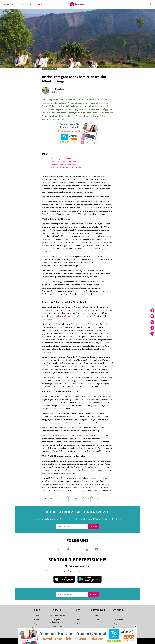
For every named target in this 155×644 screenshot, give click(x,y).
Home (7, 4)
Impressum (118, 624)
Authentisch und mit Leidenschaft (64, 164)
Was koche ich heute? (57, 616)
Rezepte (15, 4)
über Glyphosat (64, 316)
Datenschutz (118, 620)
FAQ (78, 616)
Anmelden (94, 527)
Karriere (98, 624)
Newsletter (77, 624)
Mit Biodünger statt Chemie (61, 159)
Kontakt (77, 620)
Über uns (98, 616)
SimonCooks (60, 89)
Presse (98, 620)
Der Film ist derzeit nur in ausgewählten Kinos (68, 436)
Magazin (39, 4)
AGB (118, 616)
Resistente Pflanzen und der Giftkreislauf (66, 161)
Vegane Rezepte (57, 626)
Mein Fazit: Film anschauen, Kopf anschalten (67, 167)
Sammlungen (27, 4)
